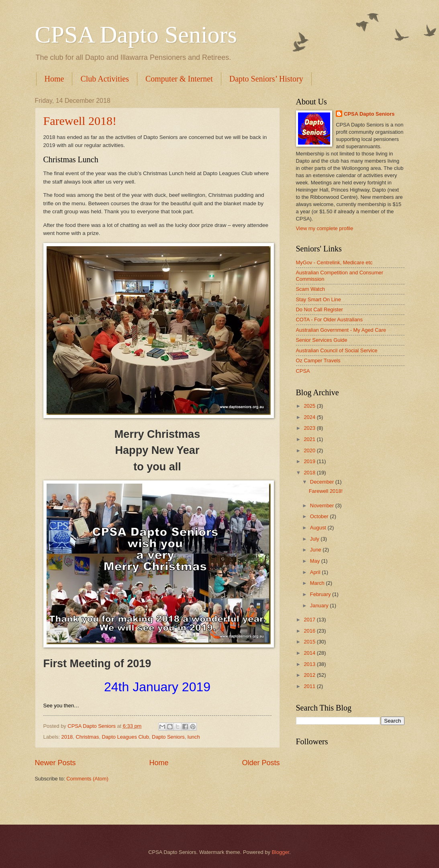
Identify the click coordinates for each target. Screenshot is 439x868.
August (319, 528)
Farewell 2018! (80, 121)
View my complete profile (325, 228)
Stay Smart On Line (319, 299)
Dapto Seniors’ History (266, 79)
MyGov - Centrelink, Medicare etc (334, 262)
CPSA (303, 371)
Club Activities (105, 79)
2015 (310, 642)
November (323, 505)
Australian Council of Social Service (337, 350)
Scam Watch (311, 289)
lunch (194, 737)
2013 (310, 664)
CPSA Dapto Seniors (136, 35)
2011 (310, 686)
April (316, 572)
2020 (310, 450)
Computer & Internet (179, 79)
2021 (310, 439)
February (321, 594)
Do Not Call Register (320, 309)
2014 (310, 653)
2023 (310, 428)
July (315, 539)
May (316, 561)
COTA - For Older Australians (329, 320)
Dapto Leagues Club (126, 737)
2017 (310, 620)
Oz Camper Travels (318, 360)
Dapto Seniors (168, 737)
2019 (310, 461)
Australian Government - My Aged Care (341, 330)
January (320, 606)
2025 (310, 406)
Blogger (280, 852)
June (316, 550)
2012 (310, 675)
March (318, 583)
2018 (67, 737)
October (320, 516)
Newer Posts (55, 763)
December (323, 482)
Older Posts (261, 763)
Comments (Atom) (87, 779)
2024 (310, 417)
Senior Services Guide (322, 340)
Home (54, 79)
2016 (310, 631)
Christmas (87, 737)
